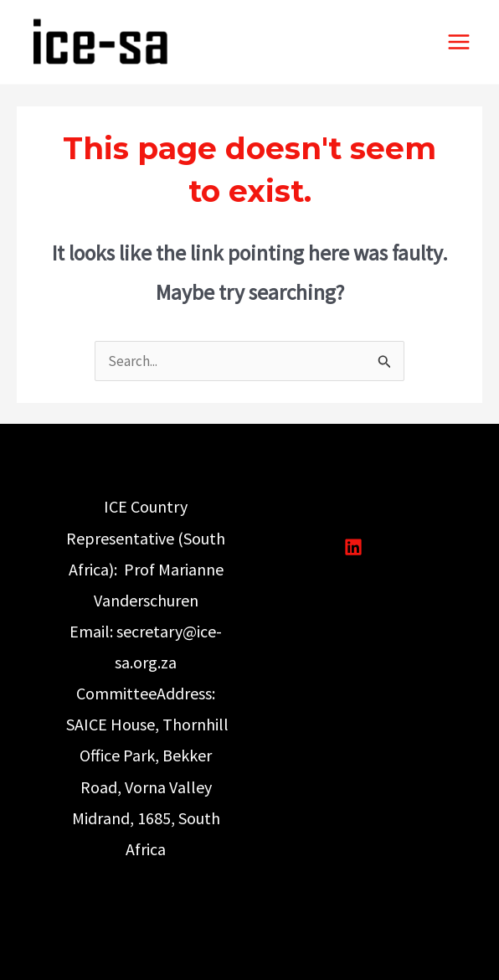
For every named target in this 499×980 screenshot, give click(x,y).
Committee (116, 693)
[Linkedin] (353, 547)
